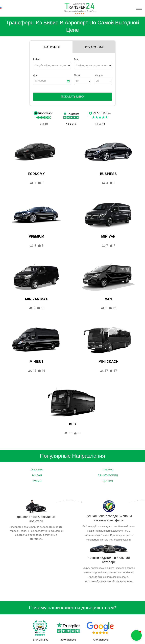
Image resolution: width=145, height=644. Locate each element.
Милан (37, 475)
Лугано (108, 470)
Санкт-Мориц (108, 475)
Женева (37, 470)
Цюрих (108, 481)
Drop (77, 60)
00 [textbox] (97, 81)
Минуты (99, 75)
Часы (77, 75)
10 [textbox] (77, 81)
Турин (37, 481)
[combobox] (52, 66)
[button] (136, 635)
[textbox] (52, 66)
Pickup (37, 60)
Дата (36, 75)
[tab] (51, 47)
